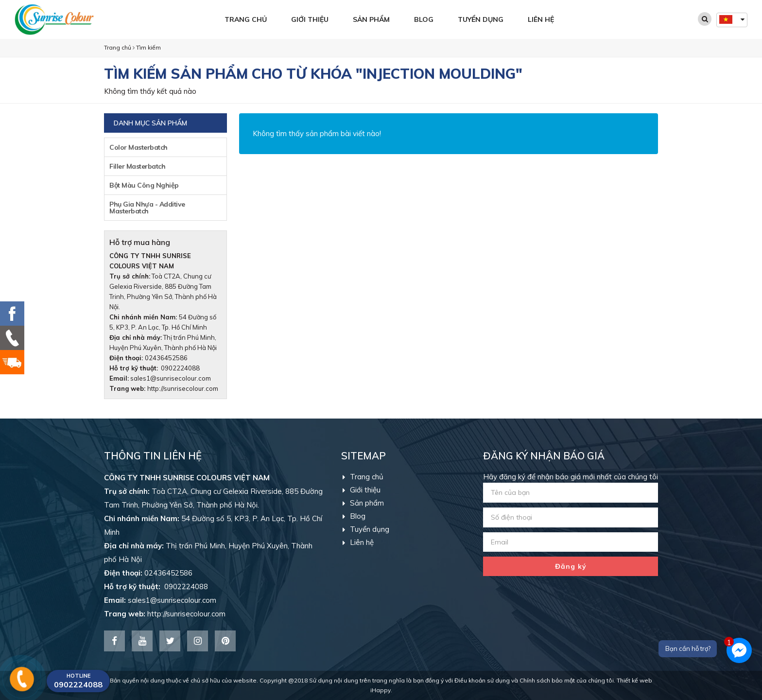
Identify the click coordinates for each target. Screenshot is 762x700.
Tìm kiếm (148, 47)
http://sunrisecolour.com (183, 388)
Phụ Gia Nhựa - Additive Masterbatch (147, 208)
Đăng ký (571, 566)
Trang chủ (246, 19)
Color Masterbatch (139, 147)
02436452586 (166, 358)
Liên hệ (541, 19)
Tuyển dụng (481, 19)
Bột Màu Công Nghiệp (144, 185)
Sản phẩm (371, 19)
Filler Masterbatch (137, 166)
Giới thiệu (310, 19)
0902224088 (155, 368)
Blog (424, 19)
